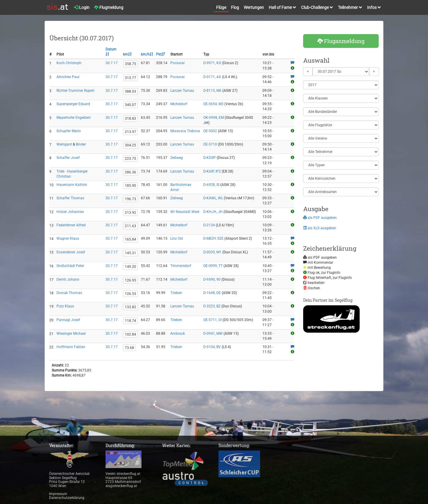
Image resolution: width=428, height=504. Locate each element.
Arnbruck (178, 334)
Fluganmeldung (341, 41)
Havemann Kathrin (72, 185)
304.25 (130, 145)
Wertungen (254, 7)
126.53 (130, 294)
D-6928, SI (211, 185)
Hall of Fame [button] (283, 7)
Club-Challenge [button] (317, 7)
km (127, 54)
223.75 (130, 159)
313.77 (130, 78)
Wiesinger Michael (71, 334)
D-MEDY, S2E (213, 238)
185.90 (130, 186)
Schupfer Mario (69, 131)
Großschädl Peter (70, 266)
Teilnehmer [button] (350, 7)
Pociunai (177, 63)
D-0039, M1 (212, 252)
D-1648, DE (212, 293)
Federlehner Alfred (71, 225)
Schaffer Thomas (70, 198)
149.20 (130, 267)
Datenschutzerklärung (67, 498)
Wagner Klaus (68, 238)
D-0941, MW (213, 334)
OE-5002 (210, 131)
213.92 (130, 213)
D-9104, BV (212, 347)
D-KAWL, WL (213, 198)
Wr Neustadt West (185, 212)
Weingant (64, 144)
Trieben (176, 293)
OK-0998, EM (214, 118)
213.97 (130, 132)
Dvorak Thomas (69, 293)
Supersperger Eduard (73, 104)
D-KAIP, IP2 (212, 171)
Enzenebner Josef (71, 252)
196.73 (130, 199)
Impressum (58, 494)
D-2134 (209, 225)
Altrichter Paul (68, 77)
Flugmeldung (109, 7)
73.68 (129, 348)
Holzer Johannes (70, 212)
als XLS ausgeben (320, 228)
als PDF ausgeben (320, 218)
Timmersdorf (181, 266)
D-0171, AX (212, 77)
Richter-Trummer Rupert (75, 91)
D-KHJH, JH (213, 212)
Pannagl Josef (68, 320)
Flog (235, 7)
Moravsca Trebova (185, 131)
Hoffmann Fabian (71, 347)
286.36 (130, 172)
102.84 (130, 334)
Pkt (160, 54)
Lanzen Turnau (182, 91)
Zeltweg (177, 158)
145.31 (130, 253)
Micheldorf (179, 104)
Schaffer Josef (68, 158)
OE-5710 (210, 144)
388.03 (130, 91)
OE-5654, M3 (213, 104)
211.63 (130, 226)
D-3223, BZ (212, 306)
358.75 (130, 64)
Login (82, 7)
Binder (81, 144)
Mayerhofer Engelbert (74, 118)
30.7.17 (112, 63)
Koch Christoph (69, 63)
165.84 (130, 239)
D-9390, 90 (212, 279)
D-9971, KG (212, 63)
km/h (147, 54)
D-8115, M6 (212, 91)
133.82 (130, 307)
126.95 (130, 280)
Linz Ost (177, 238)
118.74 (130, 321)
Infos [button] (374, 7)
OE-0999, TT (213, 266)
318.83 (130, 119)
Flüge (221, 7)
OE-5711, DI (213, 320)
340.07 (130, 105)
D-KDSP (210, 158)
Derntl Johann (68, 279)
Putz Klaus (65, 306)
